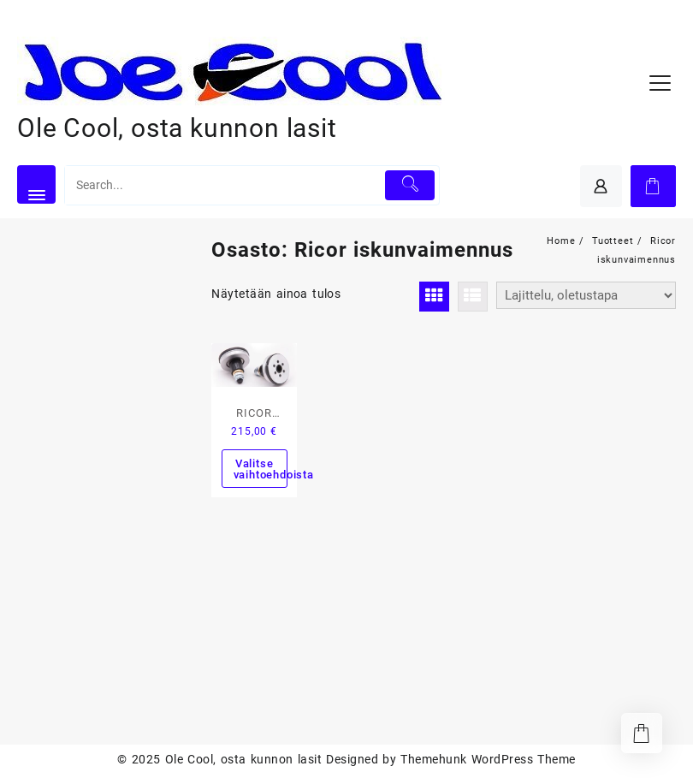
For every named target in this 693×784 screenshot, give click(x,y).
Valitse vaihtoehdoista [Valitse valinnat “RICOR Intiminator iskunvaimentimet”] (261, 469)
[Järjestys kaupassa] (586, 295)
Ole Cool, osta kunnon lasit (177, 128)
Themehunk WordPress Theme (488, 759)
